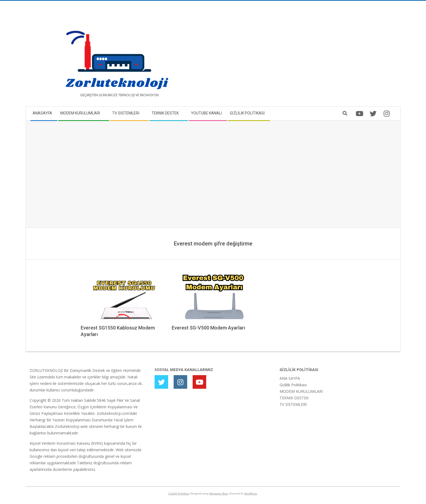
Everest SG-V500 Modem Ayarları (208, 328)
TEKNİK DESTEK (294, 398)
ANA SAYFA (290, 378)
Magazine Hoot (218, 493)
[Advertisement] (305, 56)
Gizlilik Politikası (293, 385)
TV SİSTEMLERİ (293, 404)
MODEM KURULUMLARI (301, 391)
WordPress (251, 493)
